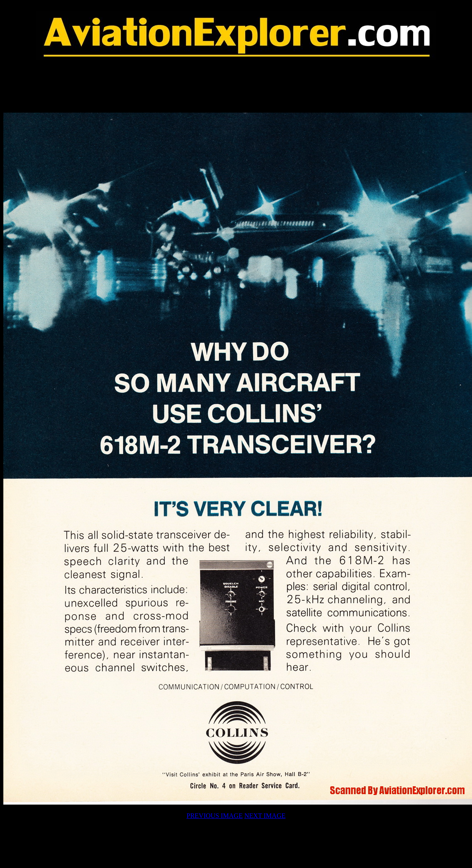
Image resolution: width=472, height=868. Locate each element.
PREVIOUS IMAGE (215, 816)
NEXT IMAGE (265, 816)
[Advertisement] (236, 86)
